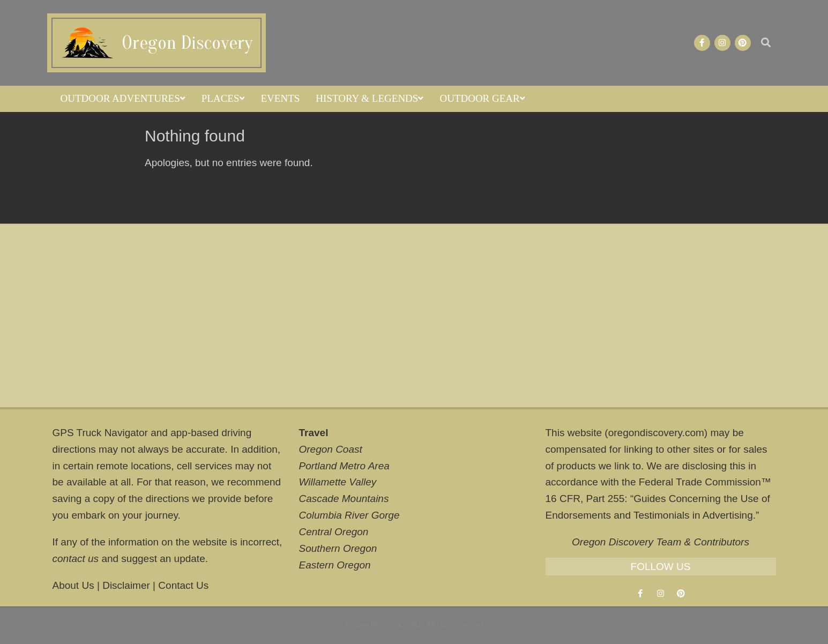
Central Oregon (334, 532)
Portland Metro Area (344, 466)
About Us (73, 585)
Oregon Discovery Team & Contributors (661, 542)
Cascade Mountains (344, 499)
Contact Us (183, 585)
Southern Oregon (338, 548)
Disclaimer (126, 585)
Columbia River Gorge (349, 515)
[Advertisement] (414, 316)
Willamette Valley (338, 482)
